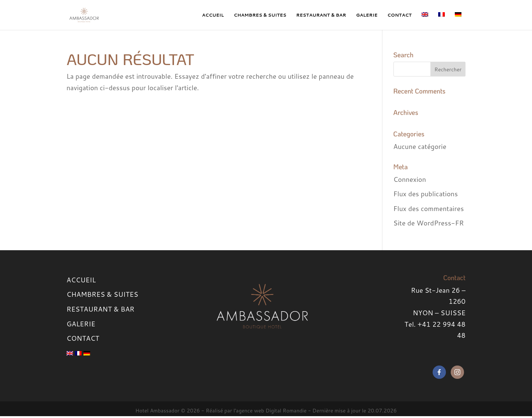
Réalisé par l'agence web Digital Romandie (256, 411)
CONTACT (400, 15)
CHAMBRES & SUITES (260, 15)
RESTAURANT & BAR (321, 15)
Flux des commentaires (429, 208)
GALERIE (367, 15)
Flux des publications (426, 194)
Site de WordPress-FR (429, 223)
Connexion (410, 179)
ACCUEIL (213, 15)
